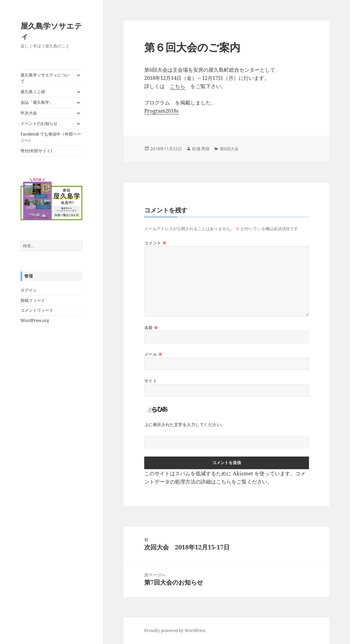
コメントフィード (37, 310)
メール (153, 354)
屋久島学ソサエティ (51, 31)
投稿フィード (33, 300)
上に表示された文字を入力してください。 (185, 425)
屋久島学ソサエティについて (45, 78)
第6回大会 (229, 149)
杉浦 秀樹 (201, 149)
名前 (151, 328)
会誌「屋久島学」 (37, 102)
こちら (178, 86)
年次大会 (29, 113)
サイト (151, 381)
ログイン (29, 290)
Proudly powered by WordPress (175, 631)
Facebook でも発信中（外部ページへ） (51, 137)
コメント (156, 243)
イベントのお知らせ (39, 123)
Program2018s (161, 111)
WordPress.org (35, 320)
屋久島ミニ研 (33, 92)
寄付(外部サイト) (36, 151)
